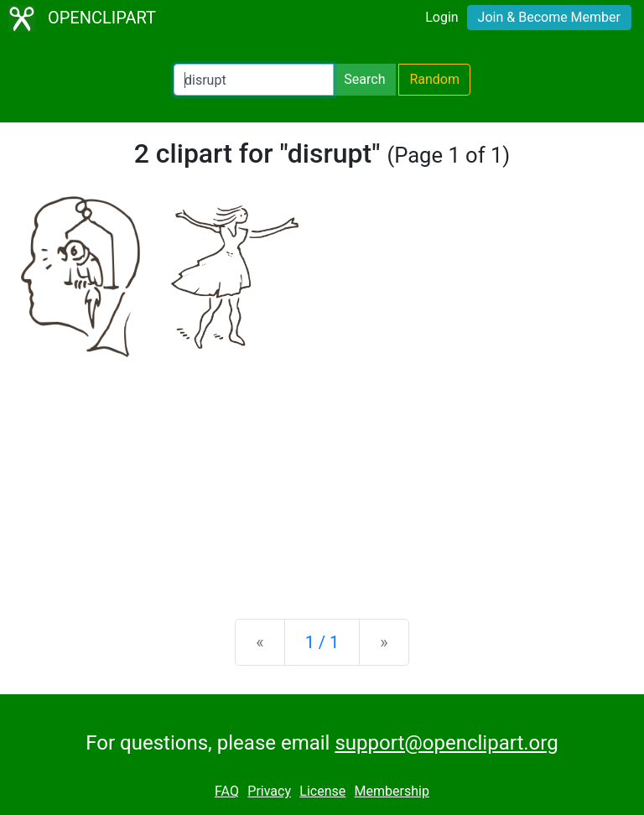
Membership (392, 791)
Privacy (269, 791)
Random (434, 79)
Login (441, 17)
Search (364, 79)
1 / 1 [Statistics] (322, 642)
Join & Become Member (549, 17)
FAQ (227, 791)
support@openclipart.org (446, 743)
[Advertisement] (322, 475)
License (322, 791)
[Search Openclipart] (254, 80)
